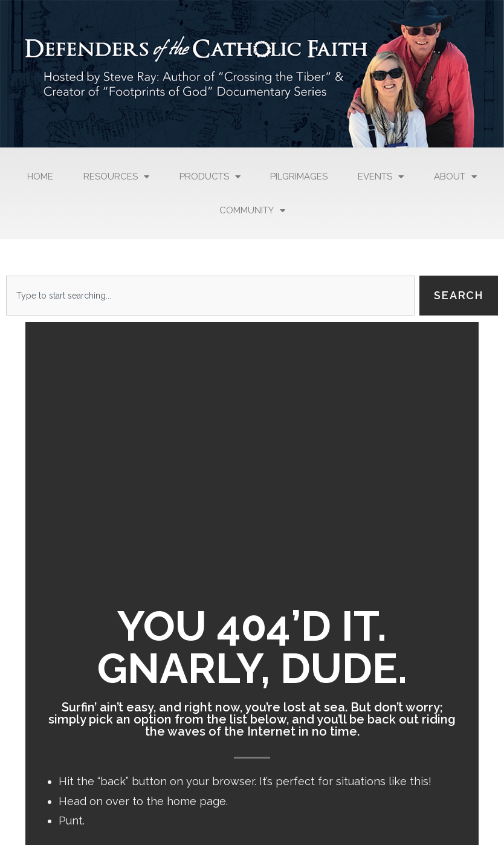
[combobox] (210, 296)
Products (210, 177)
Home (40, 176)
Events (381, 177)
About (455, 177)
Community (252, 211)
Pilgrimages (299, 176)
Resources (116, 177)
